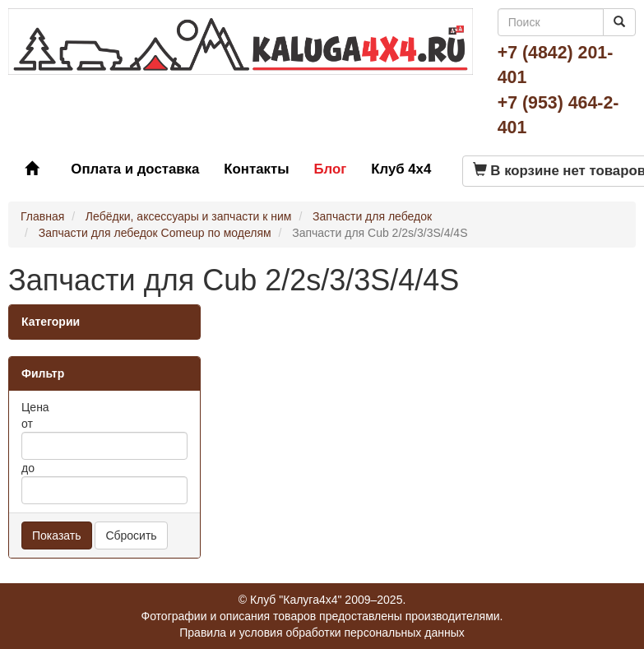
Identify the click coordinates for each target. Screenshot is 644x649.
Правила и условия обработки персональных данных (322, 633)
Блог (330, 169)
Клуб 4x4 (401, 169)
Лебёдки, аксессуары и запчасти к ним (189, 216)
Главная (42, 216)
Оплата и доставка (135, 169)
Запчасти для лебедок (372, 216)
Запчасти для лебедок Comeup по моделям (155, 233)
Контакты (256, 169)
